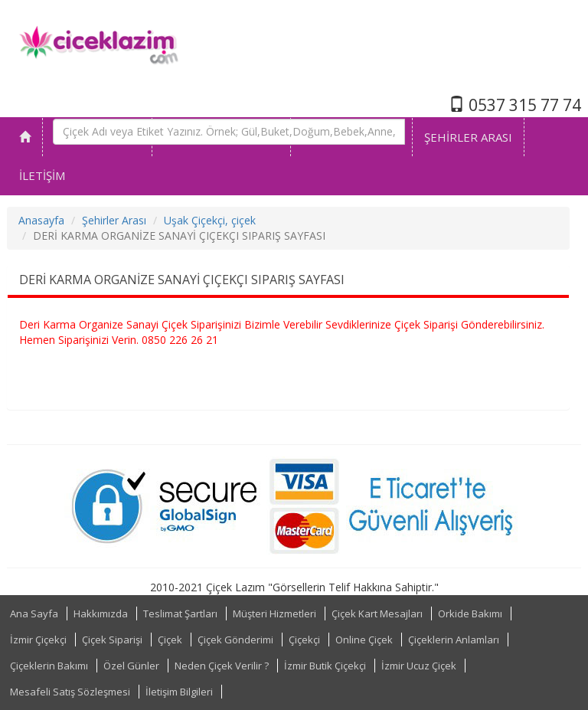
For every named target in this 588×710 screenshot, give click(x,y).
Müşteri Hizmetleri (274, 613)
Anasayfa (41, 220)
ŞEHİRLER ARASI (468, 137)
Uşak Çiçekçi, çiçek (210, 220)
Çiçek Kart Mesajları (377, 613)
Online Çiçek (364, 640)
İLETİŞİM (42, 175)
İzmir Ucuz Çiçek (419, 666)
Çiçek (170, 640)
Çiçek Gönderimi (235, 640)
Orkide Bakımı (470, 613)
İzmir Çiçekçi (38, 640)
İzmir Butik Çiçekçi (325, 666)
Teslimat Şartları (180, 613)
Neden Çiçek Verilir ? (222, 666)
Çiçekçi (304, 640)
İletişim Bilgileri (179, 692)
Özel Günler (131, 666)
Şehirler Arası (114, 220)
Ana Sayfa (34, 613)
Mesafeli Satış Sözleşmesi (70, 692)
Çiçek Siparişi (112, 640)
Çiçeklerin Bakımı (49, 666)
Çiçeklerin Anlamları (454, 640)
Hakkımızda (101, 613)
